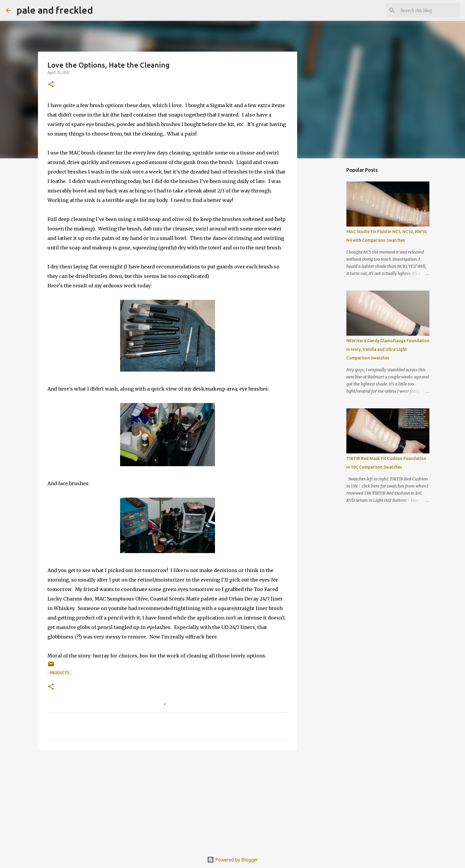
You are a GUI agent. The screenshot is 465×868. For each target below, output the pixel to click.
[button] (51, 85)
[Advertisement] (168, 800)
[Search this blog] (429, 10)
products (60, 673)
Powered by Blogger (232, 860)
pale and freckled (55, 10)
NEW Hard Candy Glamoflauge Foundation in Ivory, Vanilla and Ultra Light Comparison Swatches (388, 349)
